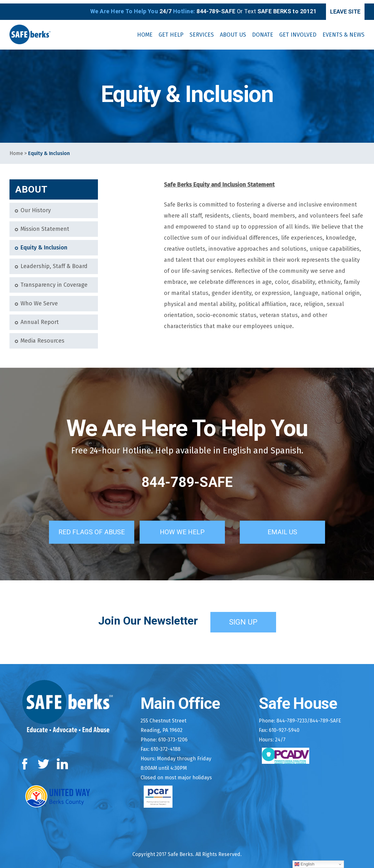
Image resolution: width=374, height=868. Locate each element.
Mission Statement (45, 226)
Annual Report (40, 319)
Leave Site (338, 8)
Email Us (290, 527)
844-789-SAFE (187, 479)
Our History (36, 207)
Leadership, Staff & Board (54, 263)
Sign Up (243, 617)
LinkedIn (63, 759)
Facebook (26, 759)
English (304, 864)
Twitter (43, 759)
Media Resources (42, 337)
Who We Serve (39, 300)
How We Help (190, 527)
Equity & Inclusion (44, 244)
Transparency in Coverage (54, 281)
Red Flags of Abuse (87, 527)
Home (16, 150)
